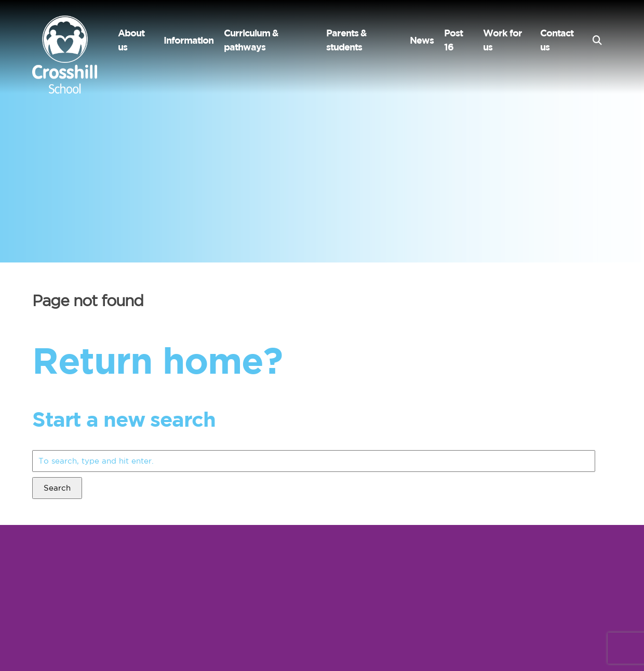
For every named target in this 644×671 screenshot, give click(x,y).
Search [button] (57, 488)
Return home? (157, 360)
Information (189, 40)
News (422, 40)
